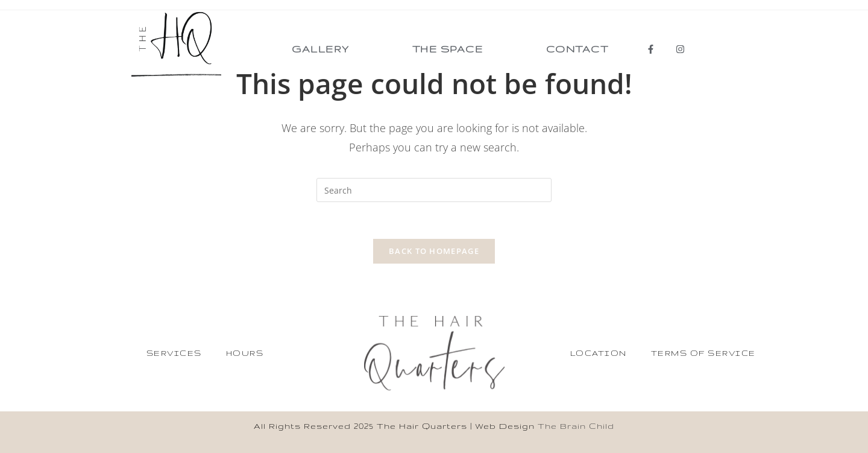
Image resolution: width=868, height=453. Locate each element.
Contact (577, 49)
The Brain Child (576, 426)
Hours (245, 353)
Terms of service (703, 353)
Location (599, 353)
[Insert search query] (434, 190)
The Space (448, 49)
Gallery (321, 49)
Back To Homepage (434, 251)
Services (174, 353)
